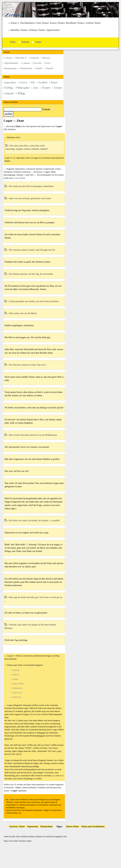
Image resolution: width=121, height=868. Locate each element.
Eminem (16, 670)
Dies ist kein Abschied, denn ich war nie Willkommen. (33, 435)
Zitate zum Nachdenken (93, 826)
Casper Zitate (50, 172)
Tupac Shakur (18, 684)
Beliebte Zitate (19, 30)
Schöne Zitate (93, 23)
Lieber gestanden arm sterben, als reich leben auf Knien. (34, 301)
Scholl (39, 68)
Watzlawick (26, 68)
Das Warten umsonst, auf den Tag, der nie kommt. (31, 274)
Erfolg (9, 88)
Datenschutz (46, 826)
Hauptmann (11, 68)
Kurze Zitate (57, 23)
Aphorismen (53, 30)
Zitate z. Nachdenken (22, 23)
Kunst (54, 82)
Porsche (37, 63)
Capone (26, 63)
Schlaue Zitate (36, 30)
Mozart (46, 58)
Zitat (13, 800)
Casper (15, 679)
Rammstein (17, 688)
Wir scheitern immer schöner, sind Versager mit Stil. (32, 250)
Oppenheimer (11, 63)
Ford (48, 63)
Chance (23, 82)
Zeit (36, 88)
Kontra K (17, 697)
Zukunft (9, 93)
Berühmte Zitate (75, 23)
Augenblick (10, 82)
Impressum (33, 826)
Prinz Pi (16, 675)
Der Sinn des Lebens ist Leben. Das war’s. (28, 365)
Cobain (8, 58)
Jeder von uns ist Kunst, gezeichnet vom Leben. (30, 198)
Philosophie (23, 88)
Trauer (46, 88)
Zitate (18, 787)
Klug (21, 93)
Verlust (58, 88)
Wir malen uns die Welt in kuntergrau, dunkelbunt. (32, 186)
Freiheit (43, 82)
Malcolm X (21, 58)
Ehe (33, 82)
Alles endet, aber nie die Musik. (23, 313)
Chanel (49, 68)
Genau (46, 109)
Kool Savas (17, 693)
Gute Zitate (42, 23)
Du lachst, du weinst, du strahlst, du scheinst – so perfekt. (35, 520)
